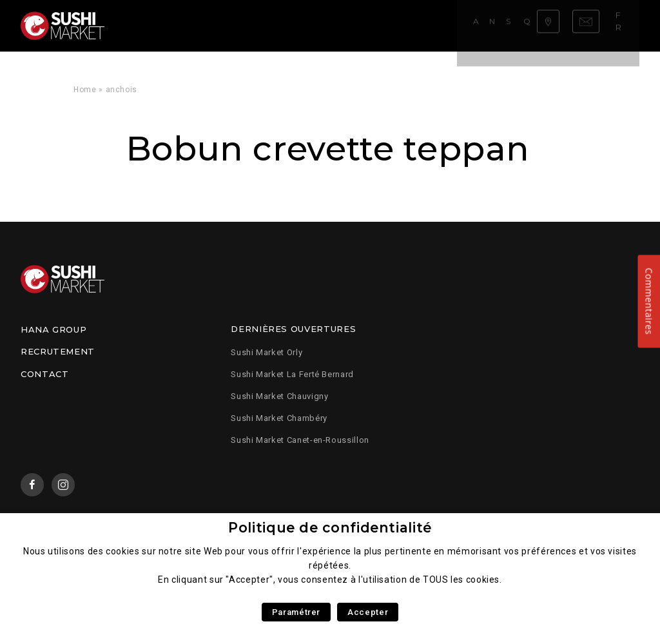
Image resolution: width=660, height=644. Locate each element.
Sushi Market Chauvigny (279, 396)
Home (85, 90)
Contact (44, 374)
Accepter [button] (368, 612)
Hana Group (53, 329)
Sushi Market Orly (267, 352)
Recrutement (58, 351)
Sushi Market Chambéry (279, 418)
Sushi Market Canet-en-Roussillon (300, 440)
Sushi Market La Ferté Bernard (292, 374)
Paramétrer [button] (296, 612)
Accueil (149, 25)
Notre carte (208, 25)
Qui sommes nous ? (364, 25)
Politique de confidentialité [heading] (330, 528)
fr (626, 25)
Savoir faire (280, 25)
